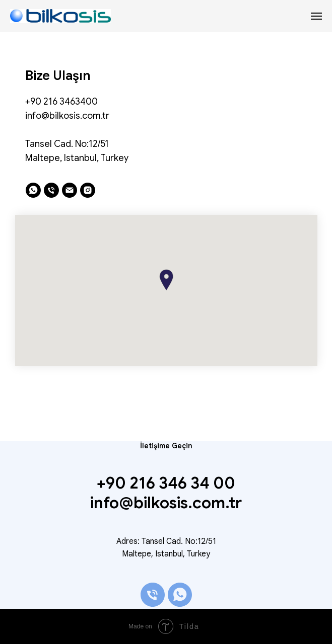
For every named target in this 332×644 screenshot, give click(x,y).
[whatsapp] (33, 190)
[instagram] (88, 190)
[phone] (51, 190)
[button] (166, 280)
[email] (70, 190)
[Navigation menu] (316, 16)
